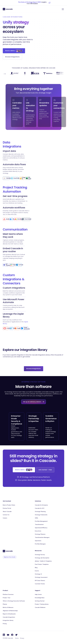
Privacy (22, 638)
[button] (62, 9)
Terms (17, 638)
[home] (8, 9)
